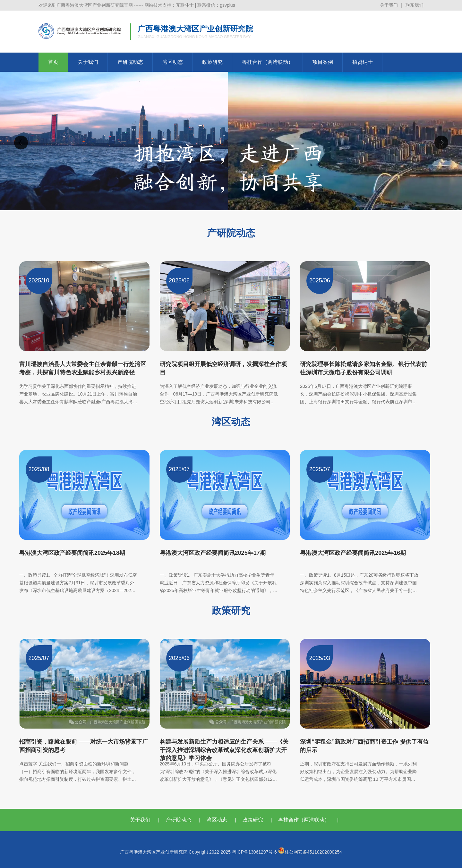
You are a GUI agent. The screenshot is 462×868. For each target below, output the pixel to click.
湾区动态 (173, 62)
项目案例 (323, 62)
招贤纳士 (363, 62)
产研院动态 (130, 62)
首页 (53, 62)
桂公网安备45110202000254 (310, 852)
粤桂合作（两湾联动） (268, 62)
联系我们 (415, 5)
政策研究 (212, 62)
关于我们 (389, 5)
